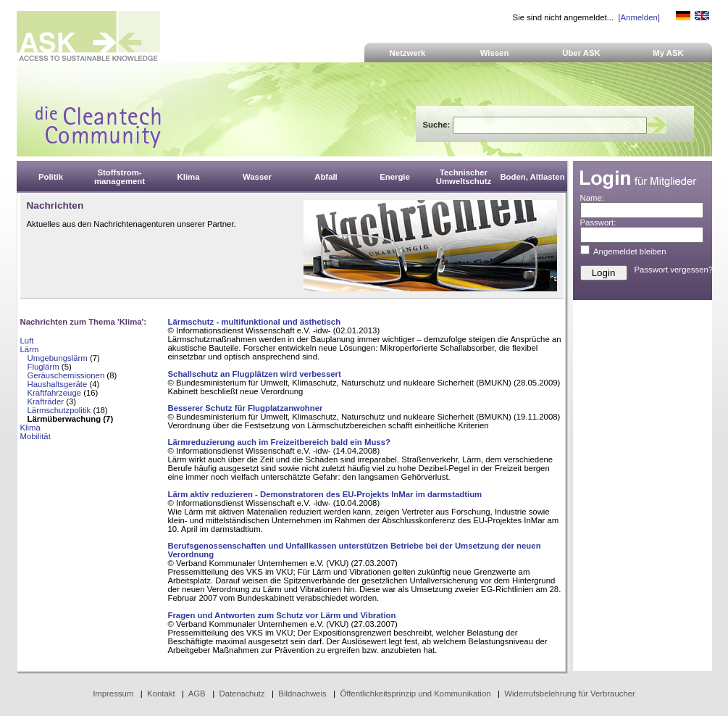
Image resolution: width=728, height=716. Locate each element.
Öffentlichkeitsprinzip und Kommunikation (415, 694)
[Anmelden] (639, 17)
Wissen (495, 53)
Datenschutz (242, 694)
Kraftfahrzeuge (55, 393)
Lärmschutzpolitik (59, 410)
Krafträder (46, 401)
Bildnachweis (302, 694)
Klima (30, 428)
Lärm (30, 349)
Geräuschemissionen (66, 375)
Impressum (113, 694)
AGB (197, 694)
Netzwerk (408, 53)
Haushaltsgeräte (58, 384)
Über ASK (581, 53)
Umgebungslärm (58, 358)
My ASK (668, 53)
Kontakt (161, 694)
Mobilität (35, 436)
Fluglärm (43, 367)
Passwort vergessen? (674, 270)
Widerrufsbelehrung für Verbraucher (570, 694)
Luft (27, 341)
